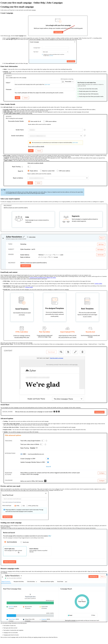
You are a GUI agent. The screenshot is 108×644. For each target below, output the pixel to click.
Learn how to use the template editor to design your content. (43, 278)
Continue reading (98, 284)
